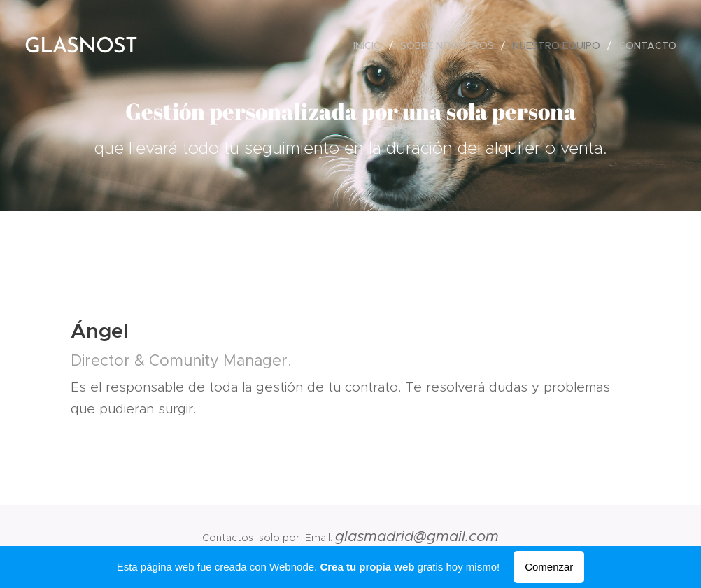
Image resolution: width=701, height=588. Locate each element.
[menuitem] (371, 45)
